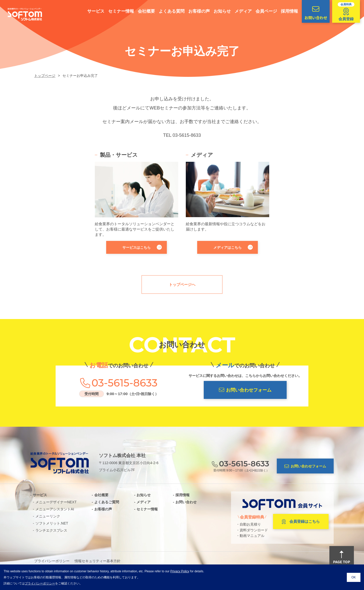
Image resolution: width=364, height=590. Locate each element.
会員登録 (343, 12)
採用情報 (286, 11)
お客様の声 (196, 11)
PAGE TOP (342, 558)
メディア (240, 11)
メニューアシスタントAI (55, 509)
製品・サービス (119, 155)
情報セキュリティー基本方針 (98, 561)
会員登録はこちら (301, 522)
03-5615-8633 (187, 135)
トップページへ (182, 285)
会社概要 (143, 11)
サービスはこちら (142, 247)
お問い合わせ (312, 13)
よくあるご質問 (107, 502)
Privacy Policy (180, 571)
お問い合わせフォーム (245, 390)
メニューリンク (48, 516)
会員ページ (263, 11)
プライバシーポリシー (52, 561)
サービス (92, 11)
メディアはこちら (233, 247)
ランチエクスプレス (51, 530)
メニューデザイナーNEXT (56, 502)
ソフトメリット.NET (52, 523)
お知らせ (219, 11)
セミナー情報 (118, 11)
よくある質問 (168, 11)
